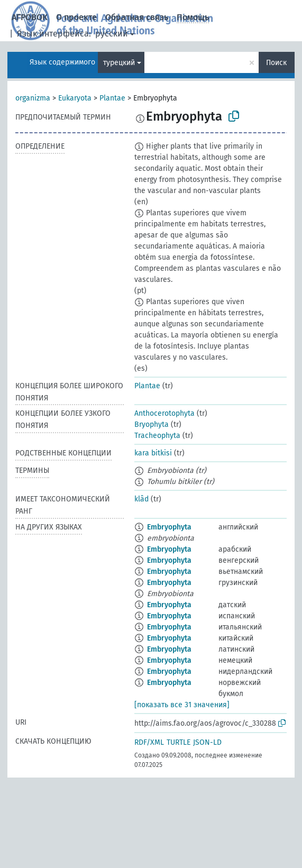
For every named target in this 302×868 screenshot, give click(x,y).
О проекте (76, 17)
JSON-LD (207, 742)
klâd (141, 499)
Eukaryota (75, 98)
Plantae (112, 98)
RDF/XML (149, 742)
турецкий (119, 63)
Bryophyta (152, 424)
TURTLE (179, 742)
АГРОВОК (30, 17)
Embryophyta (169, 527)
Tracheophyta (157, 436)
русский (112, 34)
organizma (33, 98)
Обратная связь (137, 17)
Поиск (276, 63)
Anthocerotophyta (164, 413)
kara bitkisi (153, 453)
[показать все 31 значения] (182, 705)
